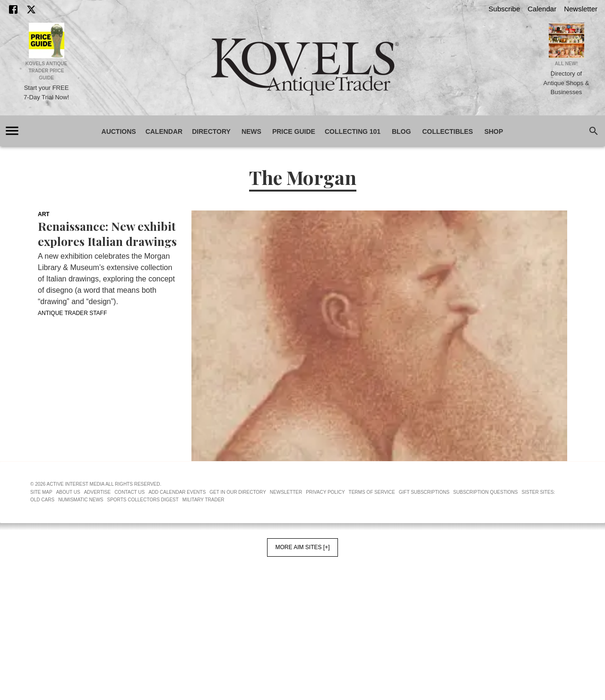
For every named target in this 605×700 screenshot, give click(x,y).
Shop (494, 132)
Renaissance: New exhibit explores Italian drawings (107, 234)
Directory (211, 132)
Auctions (119, 132)
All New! (566, 64)
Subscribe (505, 9)
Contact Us (130, 492)
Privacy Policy (325, 492)
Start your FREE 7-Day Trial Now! (46, 92)
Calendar (542, 9)
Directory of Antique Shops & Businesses (566, 83)
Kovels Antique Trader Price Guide (47, 71)
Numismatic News (81, 500)
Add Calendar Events (177, 492)
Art (44, 214)
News (251, 132)
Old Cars (42, 500)
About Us (68, 492)
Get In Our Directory (238, 492)
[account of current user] (12, 131)
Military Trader (203, 500)
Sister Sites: (539, 492)
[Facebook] (13, 9)
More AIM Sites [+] (302, 547)
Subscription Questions (486, 492)
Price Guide (294, 132)
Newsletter (581, 9)
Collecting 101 (353, 132)
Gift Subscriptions (424, 492)
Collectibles (447, 132)
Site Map (41, 492)
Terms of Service (372, 492)
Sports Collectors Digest (143, 500)
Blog (401, 132)
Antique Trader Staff (72, 313)
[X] (31, 9)
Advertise (98, 492)
